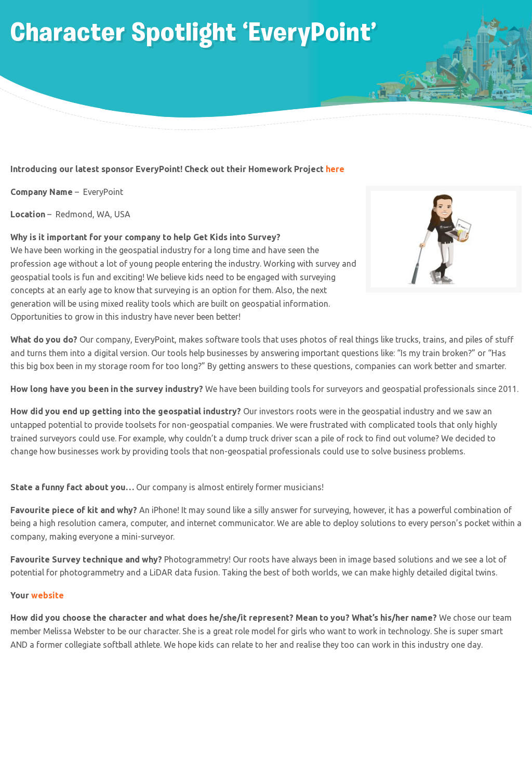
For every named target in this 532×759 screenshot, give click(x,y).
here (336, 169)
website (48, 595)
